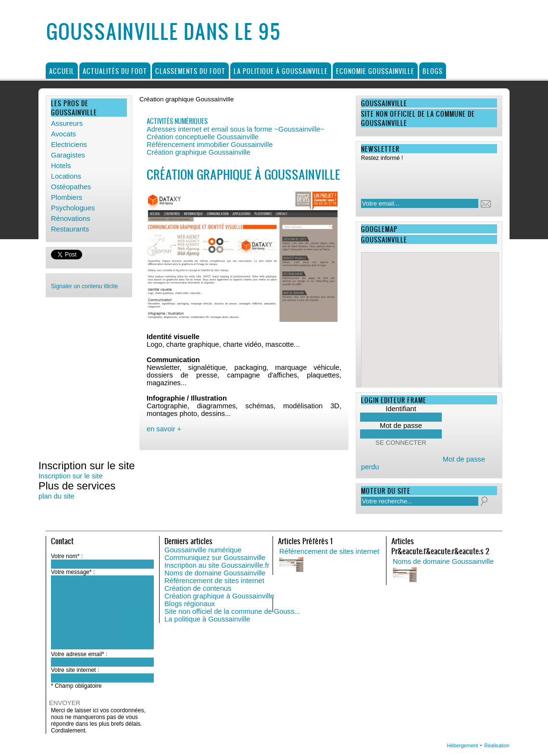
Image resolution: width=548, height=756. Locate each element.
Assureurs (67, 123)
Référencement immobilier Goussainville (210, 145)
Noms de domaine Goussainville (215, 573)
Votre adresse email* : (79, 654)
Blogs (433, 71)
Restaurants (70, 229)
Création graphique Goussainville (199, 152)
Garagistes (68, 155)
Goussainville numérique (203, 550)
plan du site (56, 496)
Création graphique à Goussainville (219, 596)
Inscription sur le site (71, 476)
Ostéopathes (71, 187)
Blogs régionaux (190, 604)
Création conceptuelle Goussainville (203, 137)
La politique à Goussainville (281, 71)
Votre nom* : (67, 556)
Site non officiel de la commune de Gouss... (232, 611)
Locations (66, 176)
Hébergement (463, 745)
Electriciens (69, 145)
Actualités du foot (115, 71)
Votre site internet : (75, 670)
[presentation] (423, 177)
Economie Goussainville (375, 71)
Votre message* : (73, 572)
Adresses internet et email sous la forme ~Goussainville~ (236, 129)
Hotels (61, 166)
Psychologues (73, 208)
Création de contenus (198, 588)
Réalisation (497, 745)
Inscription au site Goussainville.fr (217, 565)
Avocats (63, 134)
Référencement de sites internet (214, 581)
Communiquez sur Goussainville (215, 558)
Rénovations (70, 219)
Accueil (62, 71)
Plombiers (67, 197)
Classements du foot (190, 71)
